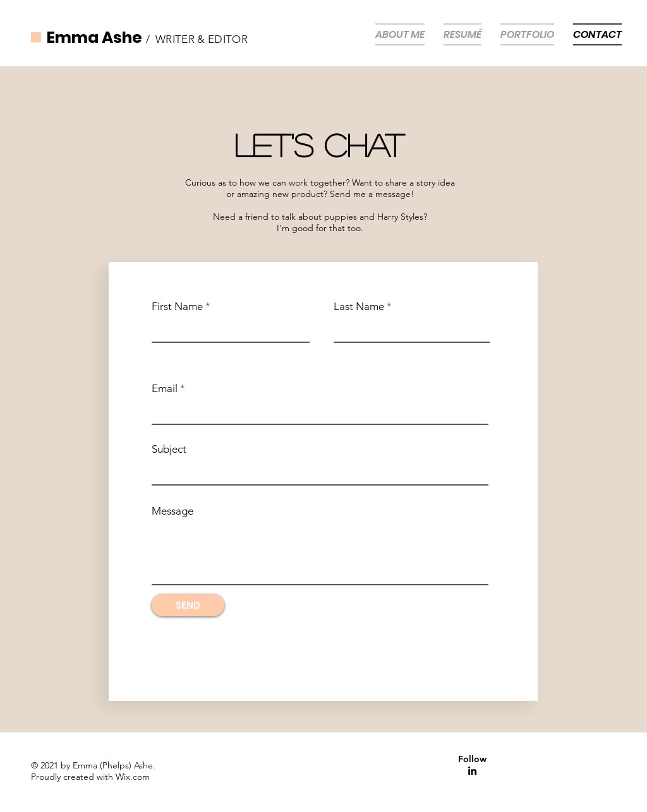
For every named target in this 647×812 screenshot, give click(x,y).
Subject (169, 449)
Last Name (359, 307)
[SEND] (188, 605)
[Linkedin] (472, 771)
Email (165, 389)
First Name (177, 307)
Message (172, 511)
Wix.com (133, 777)
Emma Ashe (94, 38)
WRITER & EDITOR (202, 39)
